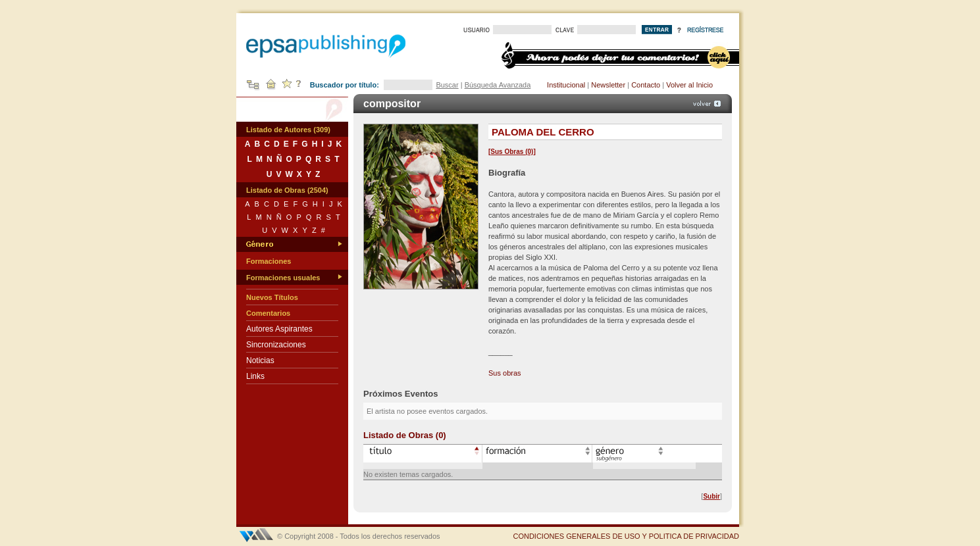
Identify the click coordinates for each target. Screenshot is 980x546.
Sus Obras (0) (512, 152)
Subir (711, 496)
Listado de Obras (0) (405, 435)
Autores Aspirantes (279, 329)
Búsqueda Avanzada (498, 85)
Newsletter (608, 85)
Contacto (646, 85)
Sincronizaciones (276, 345)
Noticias (260, 360)
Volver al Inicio (689, 85)
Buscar (447, 85)
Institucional (566, 85)
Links (255, 376)
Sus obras (505, 373)
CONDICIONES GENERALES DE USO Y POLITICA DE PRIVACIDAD (626, 536)
